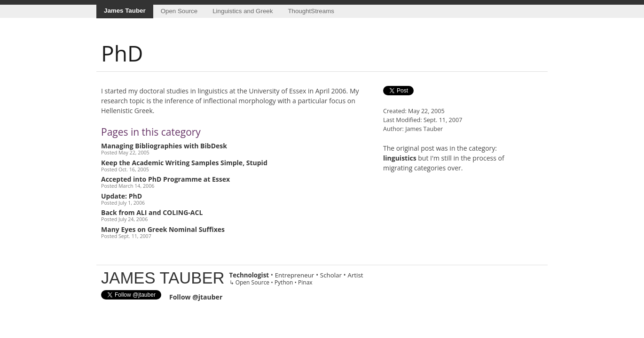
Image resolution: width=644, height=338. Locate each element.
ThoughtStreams (311, 11)
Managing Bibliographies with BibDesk (164, 146)
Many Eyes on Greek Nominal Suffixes (163, 229)
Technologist (249, 275)
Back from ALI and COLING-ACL (152, 212)
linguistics (400, 158)
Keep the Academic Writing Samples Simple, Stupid (184, 163)
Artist (355, 275)
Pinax (305, 282)
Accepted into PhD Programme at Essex (165, 179)
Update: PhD (122, 196)
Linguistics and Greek (243, 11)
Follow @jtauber (196, 297)
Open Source (179, 11)
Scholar (331, 275)
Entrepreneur (295, 275)
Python (284, 282)
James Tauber (125, 11)
